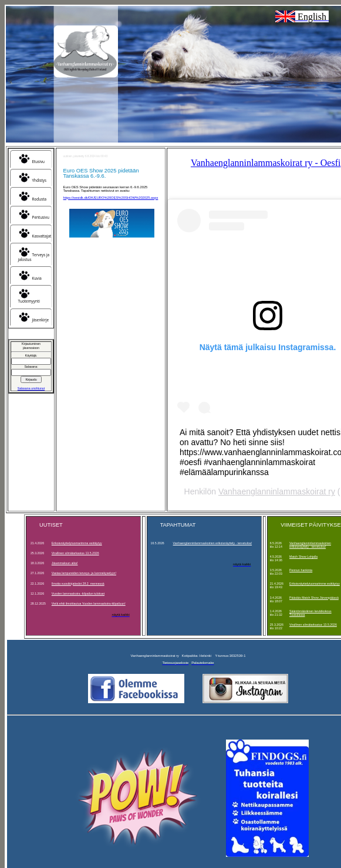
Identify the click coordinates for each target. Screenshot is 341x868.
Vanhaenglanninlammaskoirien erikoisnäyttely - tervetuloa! (213, 543)
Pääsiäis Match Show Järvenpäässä (314, 598)
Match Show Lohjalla (303, 557)
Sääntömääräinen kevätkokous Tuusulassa (310, 613)
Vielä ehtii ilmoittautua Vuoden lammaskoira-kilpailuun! (89, 603)
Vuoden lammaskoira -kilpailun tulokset (78, 594)
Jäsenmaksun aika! (65, 563)
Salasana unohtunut (31, 388)
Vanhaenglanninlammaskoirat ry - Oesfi (266, 163)
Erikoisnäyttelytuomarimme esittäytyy (77, 543)
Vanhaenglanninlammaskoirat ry (277, 491)
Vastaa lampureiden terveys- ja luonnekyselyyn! (84, 573)
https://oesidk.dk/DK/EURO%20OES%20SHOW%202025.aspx (111, 198)
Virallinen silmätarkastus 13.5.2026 (75, 553)
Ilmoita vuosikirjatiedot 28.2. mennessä (78, 584)
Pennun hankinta (301, 570)
